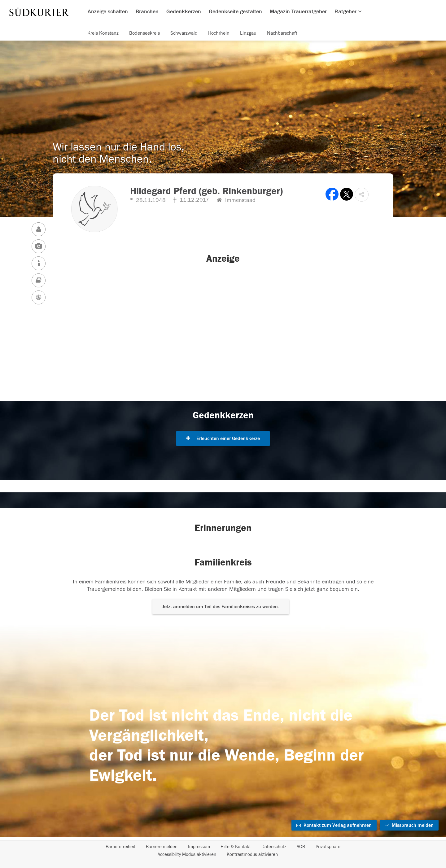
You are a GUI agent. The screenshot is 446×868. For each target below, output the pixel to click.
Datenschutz (274, 847)
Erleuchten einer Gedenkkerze (223, 438)
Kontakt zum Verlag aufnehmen (334, 825)
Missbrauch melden (409, 825)
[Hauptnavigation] (223, 12)
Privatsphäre (328, 847)
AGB (301, 847)
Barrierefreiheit (120, 847)
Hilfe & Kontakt (236, 847)
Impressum (199, 847)
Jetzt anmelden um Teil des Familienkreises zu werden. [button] (221, 607)
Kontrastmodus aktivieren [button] (252, 855)
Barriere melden (162, 847)
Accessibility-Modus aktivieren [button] (187, 855)
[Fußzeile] (223, 851)
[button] (362, 195)
